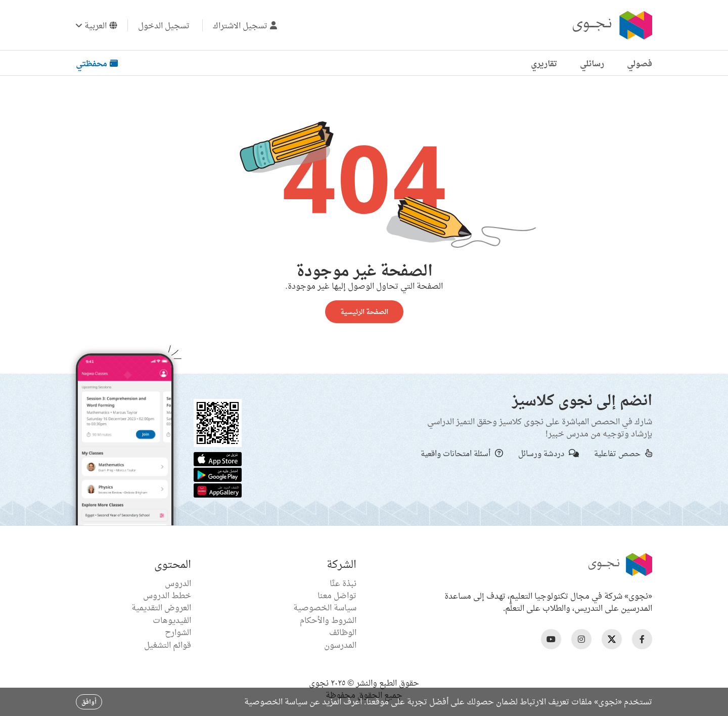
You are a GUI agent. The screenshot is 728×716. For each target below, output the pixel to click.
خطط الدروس (167, 595)
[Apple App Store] (218, 458)
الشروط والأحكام (328, 620)
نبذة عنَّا (343, 583)
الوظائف (343, 632)
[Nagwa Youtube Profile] (551, 639)
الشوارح (178, 632)
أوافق (89, 702)
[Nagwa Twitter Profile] (612, 639)
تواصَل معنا (337, 595)
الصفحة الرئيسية (364, 311)
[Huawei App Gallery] (218, 489)
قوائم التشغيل (168, 645)
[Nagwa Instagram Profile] (581, 639)
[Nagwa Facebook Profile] (642, 639)
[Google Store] (218, 474)
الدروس (178, 583)
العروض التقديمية (161, 607)
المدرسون (340, 645)
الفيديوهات (172, 620)
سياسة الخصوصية (325, 607)
